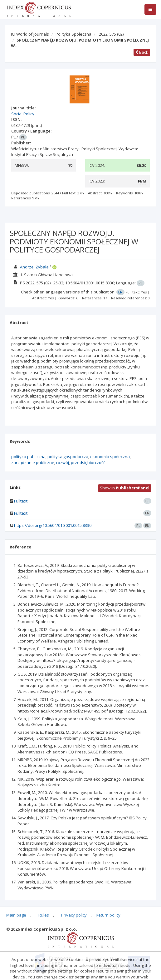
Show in (125, 488)
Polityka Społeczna (73, 34)
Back (142, 52)
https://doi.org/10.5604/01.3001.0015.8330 (53, 525)
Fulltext (21, 501)
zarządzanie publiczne (33, 462)
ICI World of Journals (30, 34)
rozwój (63, 462)
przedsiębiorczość (88, 462)
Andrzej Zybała (34, 267)
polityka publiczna (28, 457)
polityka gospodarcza (68, 457)
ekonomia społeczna (110, 457)
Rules (44, 915)
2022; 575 (111, 34)
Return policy (108, 915)
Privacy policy (74, 915)
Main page (16, 915)
